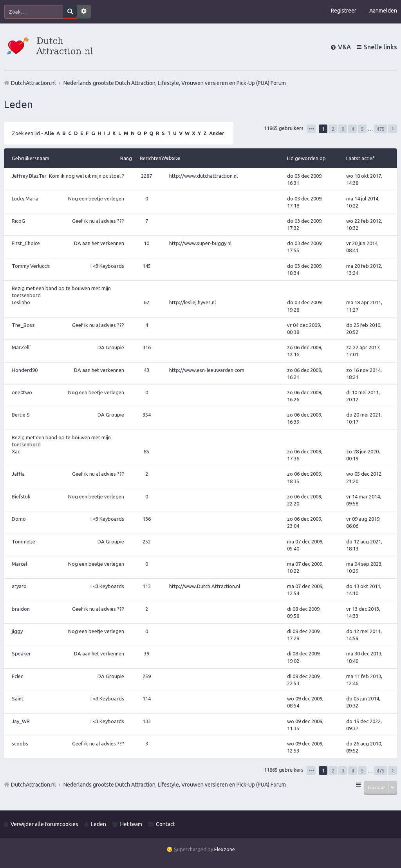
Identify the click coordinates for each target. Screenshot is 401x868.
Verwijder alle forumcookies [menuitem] (44, 824)
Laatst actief (360, 158)
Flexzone (225, 849)
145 (147, 266)
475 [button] (380, 129)
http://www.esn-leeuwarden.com (207, 370)
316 (147, 347)
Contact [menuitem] (165, 824)
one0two (22, 392)
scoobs (20, 743)
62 (146, 302)
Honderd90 (25, 370)
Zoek (70, 12)
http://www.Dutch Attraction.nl (205, 586)
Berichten (151, 158)
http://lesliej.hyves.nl (192, 302)
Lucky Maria (25, 199)
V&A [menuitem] (344, 47)
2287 (146, 176)
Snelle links (380, 47)
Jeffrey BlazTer (29, 176)
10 (146, 243)
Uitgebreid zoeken (84, 12)
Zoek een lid (26, 133)
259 (147, 676)
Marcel (19, 564)
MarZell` (22, 347)
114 (147, 698)
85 (146, 451)
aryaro (19, 586)
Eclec (17, 676)
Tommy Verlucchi (31, 266)
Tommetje (23, 541)
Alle (49, 133)
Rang (126, 158)
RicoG (18, 221)
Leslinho (21, 302)
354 (147, 415)
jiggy (17, 631)
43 (146, 370)
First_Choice (26, 243)
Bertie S (21, 415)
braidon (21, 609)
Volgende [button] (393, 129)
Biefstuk (21, 496)
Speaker (21, 653)
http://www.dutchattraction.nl (203, 176)
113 (147, 586)
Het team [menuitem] (131, 824)
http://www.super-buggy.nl (200, 243)
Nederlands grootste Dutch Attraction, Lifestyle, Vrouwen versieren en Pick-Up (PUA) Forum (175, 785)
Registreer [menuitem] (344, 11)
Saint (18, 698)
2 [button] (333, 129)
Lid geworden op (306, 158)
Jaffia (18, 474)
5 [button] (362, 129)
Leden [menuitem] (98, 824)
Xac (16, 451)
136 (147, 519)
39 (146, 653)
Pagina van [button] (311, 129)
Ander (217, 133)
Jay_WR (21, 721)
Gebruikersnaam (31, 158)
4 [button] (353, 129)
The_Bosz (23, 325)
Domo (19, 519)
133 (147, 721)
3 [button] (343, 129)
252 (147, 541)
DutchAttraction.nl (33, 785)
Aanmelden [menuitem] (383, 11)
